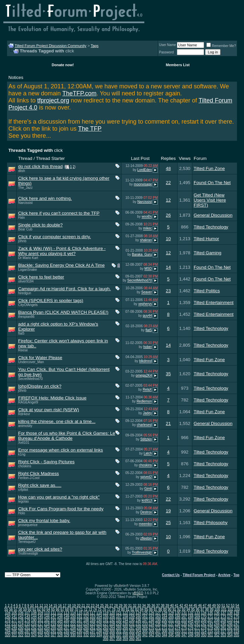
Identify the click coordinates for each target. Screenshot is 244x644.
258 (73, 628)
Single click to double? (40, 225)
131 (184, 613)
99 (212, 609)
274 (178, 628)
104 (8, 613)
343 (158, 635)
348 (191, 635)
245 (223, 624)
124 (138, 613)
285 (14, 631)
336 (112, 635)
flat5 (21, 333)
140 (8, 617)
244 (217, 624)
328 (60, 635)
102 (230, 609)
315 (210, 631)
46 (200, 606)
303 (132, 631)
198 (152, 620)
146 (47, 617)
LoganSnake (28, 270)
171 (210, 617)
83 (137, 609)
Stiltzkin (146, 439)
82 (132, 609)
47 (205, 606)
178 (21, 620)
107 (27, 613)
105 (14, 613)
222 (73, 624)
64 (48, 609)
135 (210, 613)
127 (158, 613)
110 (47, 613)
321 (14, 635)
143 (27, 617)
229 (119, 624)
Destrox (146, 512)
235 (158, 624)
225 (93, 624)
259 (80, 628)
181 (40, 620)
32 (134, 606)
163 (158, 617)
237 (171, 624)
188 (86, 620)
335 (106, 635)
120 (112, 613)
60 (30, 609)
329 (67, 635)
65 (53, 609)
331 (80, 635)
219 (54, 624)
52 (228, 606)
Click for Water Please (40, 358)
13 (46, 606)
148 (60, 617)
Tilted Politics (207, 291)
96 (198, 609)
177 (14, 620)
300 (112, 631)
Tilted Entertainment (214, 303)
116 (86, 613)
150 (73, 617)
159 (132, 617)
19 (168, 511)
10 (168, 239)
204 (191, 620)
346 (178, 635)
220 (60, 624)
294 (73, 631)
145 (40, 617)
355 (236, 635)
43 (186, 606)
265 (119, 628)
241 (197, 624)
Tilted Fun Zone (209, 168)
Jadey (148, 413)
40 (172, 606)
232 (138, 624)
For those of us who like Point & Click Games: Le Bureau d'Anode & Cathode (67, 436)
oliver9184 (26, 281)
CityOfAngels (28, 305)
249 (14, 628)
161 (145, 617)
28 (116, 606)
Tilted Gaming (207, 253)
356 (106, 639)
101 (224, 609)
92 (179, 609)
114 (73, 613)
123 (132, 613)
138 (230, 613)
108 (34, 613)
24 (97, 606)
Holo (22, 513)
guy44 (147, 316)
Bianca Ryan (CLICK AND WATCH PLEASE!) (63, 312)
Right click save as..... (40, 485)
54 (237, 606)
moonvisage (143, 184)
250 (21, 628)
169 (197, 617)
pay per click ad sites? (40, 549)
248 (8, 628)
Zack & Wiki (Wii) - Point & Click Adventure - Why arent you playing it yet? (62, 251)
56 (11, 609)
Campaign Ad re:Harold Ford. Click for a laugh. (64, 289)
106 (21, 613)
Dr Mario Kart (28, 258)
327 (54, 635)
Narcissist (25, 203)
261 (93, 628)
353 (223, 635)
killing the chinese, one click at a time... (57, 421)
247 (236, 624)
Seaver (147, 292)
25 (168, 523)
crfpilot (23, 490)
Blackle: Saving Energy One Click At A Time (61, 265)
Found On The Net (212, 183)
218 (47, 624)
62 (39, 609)
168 (191, 617)
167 (184, 617)
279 (210, 628)
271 (158, 628)
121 (119, 613)
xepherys (145, 304)
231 (132, 624)
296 (86, 631)
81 (128, 609)
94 (188, 609)
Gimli (148, 489)
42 (181, 606)
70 (76, 609)
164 (165, 617)
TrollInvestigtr (28, 553)
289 (40, 631)
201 (171, 620)
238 (178, 624)
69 (72, 609)
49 (214, 606)
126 (152, 613)
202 (178, 620)
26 (168, 215)
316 (217, 631)
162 (152, 617)
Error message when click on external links (61, 450)
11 (36, 606)
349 (197, 635)
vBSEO (138, 593)
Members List (178, 65)
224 (86, 624)
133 (197, 613)
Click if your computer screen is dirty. (55, 237)
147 (54, 617)
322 (21, 635)
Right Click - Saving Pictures (46, 462)
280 (217, 628)
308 (165, 631)
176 (8, 620)
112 (60, 613)
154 (99, 617)
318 (230, 631)
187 (80, 620)
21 (168, 423)
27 (111, 606)
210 (230, 620)
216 (34, 624)
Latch (148, 454)
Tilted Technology (211, 227)
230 (125, 624)
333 (93, 635)
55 (6, 609)
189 (93, 620)
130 (178, 613)
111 (54, 613)
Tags (94, 46)
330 (73, 635)
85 (146, 609)
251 (27, 628)
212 (8, 624)
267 (132, 628)
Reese (23, 350)
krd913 (147, 501)
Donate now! (63, 65)
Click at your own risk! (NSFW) (48, 410)
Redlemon (144, 402)
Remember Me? (221, 46)
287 (27, 631)
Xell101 (24, 443)
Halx (21, 218)
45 (195, 606)
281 (223, 628)
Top (236, 575)
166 (178, 617)
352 (217, 635)
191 (106, 620)
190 (99, 620)
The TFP (90, 129)
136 (217, 613)
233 (145, 624)
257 (67, 628)
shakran (146, 240)
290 (47, 631)
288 (34, 631)
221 (67, 624)
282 (230, 628)
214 (21, 624)
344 (165, 635)
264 (112, 628)
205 (197, 620)
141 (14, 617)
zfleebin (146, 538)
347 (184, 635)
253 (40, 628)
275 (184, 628)
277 (197, 628)
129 (171, 613)
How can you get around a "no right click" (59, 497)
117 (93, 613)
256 (60, 628)
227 (106, 624)
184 (60, 620)
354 (230, 635)
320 (8, 635)
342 (152, 635)
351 (210, 635)
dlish (22, 171)
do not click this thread (40, 166)
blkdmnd (146, 361)
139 (236, 613)
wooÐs (147, 217)
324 (34, 635)
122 (125, 613)
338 (125, 635)
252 (34, 628)
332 (86, 635)
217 (40, 624)
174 (230, 617)
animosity (25, 426)
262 (99, 628)
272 (165, 628)
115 (80, 613)
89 (165, 609)
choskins (25, 466)
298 (99, 631)
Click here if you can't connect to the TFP (59, 213)
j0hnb (22, 241)
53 (233, 606)
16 (60, 606)
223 (80, 624)
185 (67, 620)
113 (67, 613)
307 (158, 631)
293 (67, 631)
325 (40, 635)
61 (34, 609)
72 (85, 609)
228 (112, 624)
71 (81, 609)
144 (34, 617)
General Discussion (213, 215)
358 (119, 639)
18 (69, 606)
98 (207, 609)
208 (217, 620)
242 (204, 624)
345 (171, 635)
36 (153, 606)
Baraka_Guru (142, 254)
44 (190, 606)
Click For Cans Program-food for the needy (61, 509)
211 (236, 620)
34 (144, 606)
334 (99, 635)
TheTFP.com (80, 93)
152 (86, 617)
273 (171, 628)
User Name (168, 45)
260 (86, 628)
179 (27, 620)
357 (112, 639)
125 (145, 613)
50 (219, 606)
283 (236, 628)
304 (138, 631)
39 (167, 606)
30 (125, 606)
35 (168, 374)
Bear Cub (25, 229)
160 (138, 617)
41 (177, 606)
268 (138, 628)
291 (54, 631)
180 (34, 620)
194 (125, 620)
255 (54, 628)
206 (204, 620)
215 (27, 624)
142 (21, 617)
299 (106, 631)
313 (197, 631)
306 (152, 631)
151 (80, 617)
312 (191, 631)
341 (145, 635)
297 (93, 631)
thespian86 (26, 317)
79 (118, 609)
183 (54, 620)
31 (130, 606)
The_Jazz (25, 188)
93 (184, 609)
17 (65, 606)
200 (165, 620)
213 (14, 624)
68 (67, 609)
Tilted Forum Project (199, 575)
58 (20, 609)
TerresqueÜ (27, 542)
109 (40, 613)
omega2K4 (144, 375)
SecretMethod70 (139, 281)
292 (60, 631)
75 (100, 609)
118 (99, 613)
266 (125, 628)
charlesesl (144, 425)
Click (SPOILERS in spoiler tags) (51, 300)
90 (170, 609)
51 (223, 606)
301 (119, 631)
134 (204, 613)
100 (217, 609)
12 (168, 200)
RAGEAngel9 (28, 402)
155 (106, 617)
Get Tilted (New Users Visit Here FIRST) (210, 200)
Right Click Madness (38, 474)
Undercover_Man (31, 362)
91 (174, 609)
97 (202, 609)
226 (99, 624)
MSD (148, 269)
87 (156, 609)
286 (21, 631)
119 (106, 613)
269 (145, 628)
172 (217, 617)
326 (47, 635)
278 (204, 628)
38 (163, 606)
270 (152, 628)
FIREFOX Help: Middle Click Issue (52, 398)
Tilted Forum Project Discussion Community (51, 46)
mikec (147, 229)
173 (223, 617)
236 (165, 624)
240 (191, 624)
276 (191, 628)
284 (8, 631)
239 (184, 624)
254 (47, 628)
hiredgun (25, 293)
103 (237, 609)
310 (178, 631)
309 (171, 631)
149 (67, 617)
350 (204, 635)
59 (25, 609)
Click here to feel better (41, 277)
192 (112, 620)
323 (27, 635)
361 (138, 639)
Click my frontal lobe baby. (44, 521)
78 (114, 609)
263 (106, 628)
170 (204, 617)
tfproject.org (53, 100)
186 (73, 620)
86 (151, 609)
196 (138, 620)
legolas (23, 501)
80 (123, 609)
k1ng (22, 454)
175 (236, 617)
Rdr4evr (24, 414)
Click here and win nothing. (45, 198)
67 (62, 609)
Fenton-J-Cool (29, 478)
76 (104, 609)
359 (125, 639)
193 (119, 620)
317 (223, 631)
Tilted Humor (206, 239)
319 (236, 631)
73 (90, 609)
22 (168, 183)
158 (125, 617)
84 (141, 609)
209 (223, 620)
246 (230, 624)
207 (210, 620)
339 (132, 635)
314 (204, 631)
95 (193, 609)
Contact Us (171, 575)
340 (138, 635)
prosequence (28, 525)
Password (166, 52)
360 (132, 639)
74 (95, 609)
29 (121, 606)
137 (223, 613)
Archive (224, 575)
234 (152, 624)
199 (158, 620)
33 (139, 606)
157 (119, 617)
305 (145, 631)
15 (55, 606)
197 (145, 620)
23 (168, 291)
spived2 (146, 477)
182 (47, 620)
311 (184, 631)
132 (191, 613)
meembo (145, 524)
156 (112, 617)
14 (168, 267)
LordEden (144, 170)
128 (165, 613)
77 (109, 609)
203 (184, 620)
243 (210, 624)
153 (93, 617)
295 (80, 631)
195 (132, 620)
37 (158, 606)
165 (171, 617)
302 (125, 631)
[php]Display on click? (40, 386)
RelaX (147, 390)
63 (43, 609)
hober (148, 347)
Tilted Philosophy (211, 523)
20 (79, 606)
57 (16, 609)
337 (119, 635)
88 (160, 609)
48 (168, 168)
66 (58, 609)
